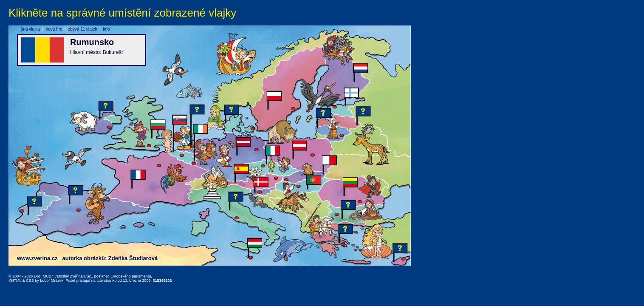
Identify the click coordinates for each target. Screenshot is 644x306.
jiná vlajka (31, 29)
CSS (30, 280)
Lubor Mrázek (52, 280)
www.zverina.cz (37, 258)
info (106, 29)
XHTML (15, 280)
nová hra (54, 29)
